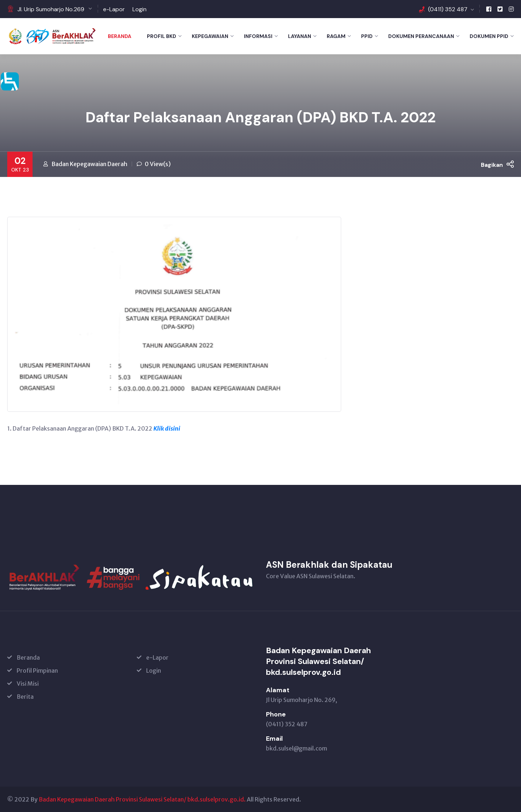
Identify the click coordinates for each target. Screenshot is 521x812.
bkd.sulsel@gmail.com (296, 748)
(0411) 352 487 (448, 9)
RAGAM (336, 36)
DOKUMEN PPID (489, 36)
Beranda (120, 36)
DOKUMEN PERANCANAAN (421, 36)
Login (139, 9)
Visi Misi (28, 684)
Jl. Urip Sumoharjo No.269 (51, 9)
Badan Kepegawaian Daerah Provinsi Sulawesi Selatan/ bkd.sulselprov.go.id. (142, 799)
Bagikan (497, 164)
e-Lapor (114, 9)
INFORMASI (258, 36)
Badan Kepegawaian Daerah (89, 164)
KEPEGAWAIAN (210, 36)
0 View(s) (158, 164)
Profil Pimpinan (37, 671)
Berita (25, 697)
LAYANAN (300, 36)
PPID (367, 36)
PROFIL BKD (162, 36)
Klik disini (167, 428)
